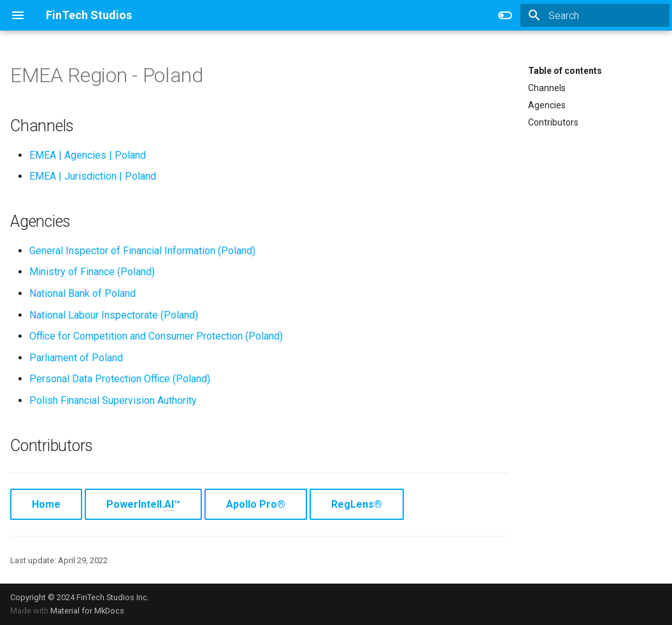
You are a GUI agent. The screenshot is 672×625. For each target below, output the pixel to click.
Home (46, 504)
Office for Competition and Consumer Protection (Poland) (156, 336)
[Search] (595, 15)
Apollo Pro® (256, 504)
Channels (547, 88)
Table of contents (565, 71)
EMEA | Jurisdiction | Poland (93, 176)
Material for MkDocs (87, 611)
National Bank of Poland (82, 293)
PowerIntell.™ (143, 505)
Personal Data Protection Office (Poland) (120, 379)
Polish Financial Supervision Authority (113, 400)
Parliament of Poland (76, 358)
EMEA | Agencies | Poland (88, 155)
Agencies (547, 105)
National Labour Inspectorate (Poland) (114, 315)
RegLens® (357, 504)
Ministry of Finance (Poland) (92, 272)
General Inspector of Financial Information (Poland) (142, 251)
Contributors (553, 122)
